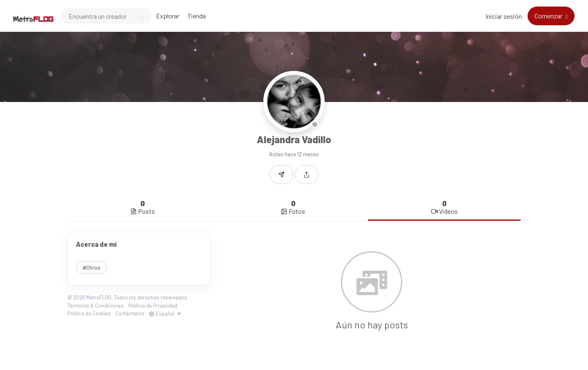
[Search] (106, 16)
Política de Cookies (89, 313)
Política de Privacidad (153, 306)
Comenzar (549, 16)
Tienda (197, 16)
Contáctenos (130, 313)
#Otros (91, 267)
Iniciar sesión (504, 16)
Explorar (168, 16)
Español (162, 314)
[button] (307, 175)
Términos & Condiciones (96, 306)
